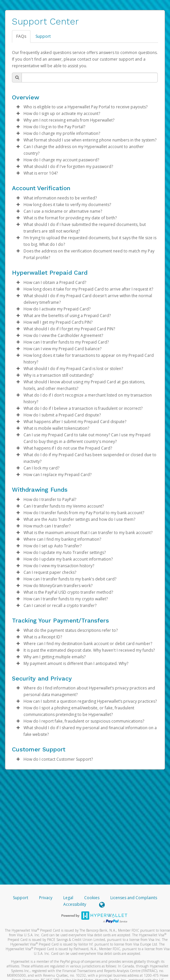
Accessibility (75, 904)
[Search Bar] (90, 78)
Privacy (46, 898)
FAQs (21, 36)
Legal (68, 898)
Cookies (92, 898)
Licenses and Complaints (134, 898)
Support (43, 36)
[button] (18, 107)
